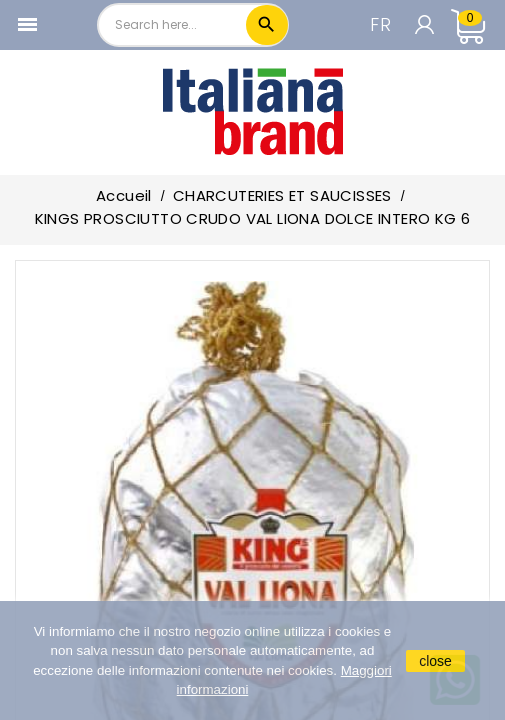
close (435, 661)
